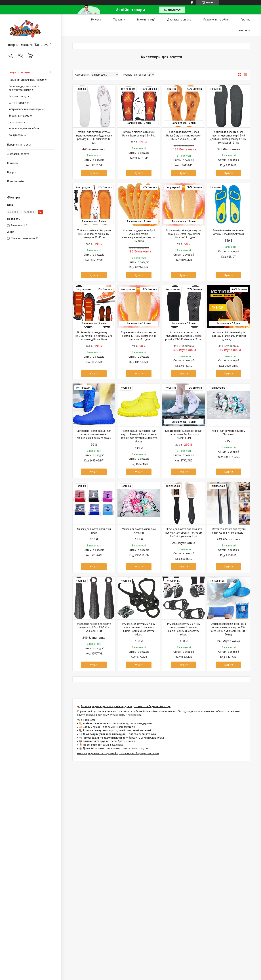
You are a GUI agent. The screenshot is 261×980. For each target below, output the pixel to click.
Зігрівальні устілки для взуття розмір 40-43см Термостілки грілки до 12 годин (139, 336)
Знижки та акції (146, 20)
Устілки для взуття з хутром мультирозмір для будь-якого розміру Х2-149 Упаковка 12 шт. (94, 137)
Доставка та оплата (179, 20)
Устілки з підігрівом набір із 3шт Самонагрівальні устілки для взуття (229, 336)
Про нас (245, 20)
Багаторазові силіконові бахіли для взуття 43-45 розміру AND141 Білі (184, 434)
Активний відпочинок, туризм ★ (28, 80)
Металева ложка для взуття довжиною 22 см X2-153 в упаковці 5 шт (94, 627)
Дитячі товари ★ (19, 103)
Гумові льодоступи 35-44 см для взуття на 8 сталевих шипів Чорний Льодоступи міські (184, 629)
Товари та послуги (18, 72)
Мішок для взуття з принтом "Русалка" (229, 433)
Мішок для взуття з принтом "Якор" (94, 531)
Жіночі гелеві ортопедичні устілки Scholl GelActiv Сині (229, 232)
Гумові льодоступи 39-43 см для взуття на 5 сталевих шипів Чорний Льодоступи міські (139, 629)
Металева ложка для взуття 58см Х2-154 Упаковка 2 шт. (229, 531)
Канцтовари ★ (17, 135)
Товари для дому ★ (20, 116)
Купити (94, 173)
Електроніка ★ (17, 122)
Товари (117, 20)
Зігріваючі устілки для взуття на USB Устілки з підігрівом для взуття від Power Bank (94, 336)
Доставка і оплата (18, 154)
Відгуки (12, 172)
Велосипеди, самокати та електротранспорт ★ (24, 88)
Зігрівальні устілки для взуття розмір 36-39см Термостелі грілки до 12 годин (184, 234)
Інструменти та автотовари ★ (26, 109)
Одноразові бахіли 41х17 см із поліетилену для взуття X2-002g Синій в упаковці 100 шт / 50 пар (229, 629)
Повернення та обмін (20, 145)
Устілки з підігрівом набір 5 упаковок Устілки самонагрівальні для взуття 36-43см (139, 236)
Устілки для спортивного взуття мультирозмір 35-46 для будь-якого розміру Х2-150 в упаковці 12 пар (229, 137)
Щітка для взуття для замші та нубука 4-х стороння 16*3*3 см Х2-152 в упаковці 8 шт (184, 533)
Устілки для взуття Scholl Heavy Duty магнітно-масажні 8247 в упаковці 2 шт (184, 135)
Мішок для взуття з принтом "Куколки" (139, 531)
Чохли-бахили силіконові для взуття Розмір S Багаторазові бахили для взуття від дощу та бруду (139, 436)
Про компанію (15, 181)
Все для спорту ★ (19, 96)
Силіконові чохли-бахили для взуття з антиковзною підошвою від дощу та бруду (94, 434)
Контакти (13, 163)
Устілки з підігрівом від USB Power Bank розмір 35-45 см (139, 134)
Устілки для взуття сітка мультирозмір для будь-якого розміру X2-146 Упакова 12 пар (184, 336)
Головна (96, 20)
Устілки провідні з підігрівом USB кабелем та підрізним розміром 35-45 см (94, 234)
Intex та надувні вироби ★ (24, 129)
